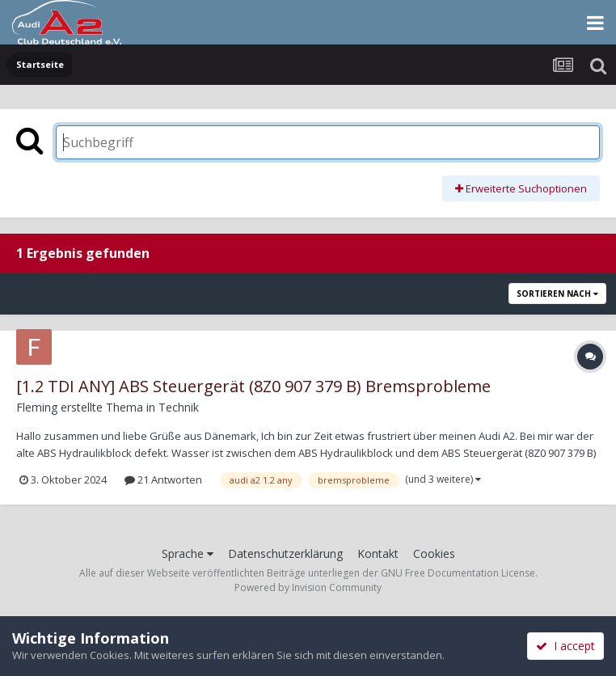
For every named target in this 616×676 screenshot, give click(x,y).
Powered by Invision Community (308, 587)
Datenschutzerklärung (285, 553)
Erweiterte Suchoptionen (521, 188)
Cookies (434, 553)
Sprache (188, 553)
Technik (179, 407)
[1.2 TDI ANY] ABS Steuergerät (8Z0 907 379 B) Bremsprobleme (253, 386)
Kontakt (378, 553)
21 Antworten (163, 480)
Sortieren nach (557, 294)
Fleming (37, 407)
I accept (565, 646)
